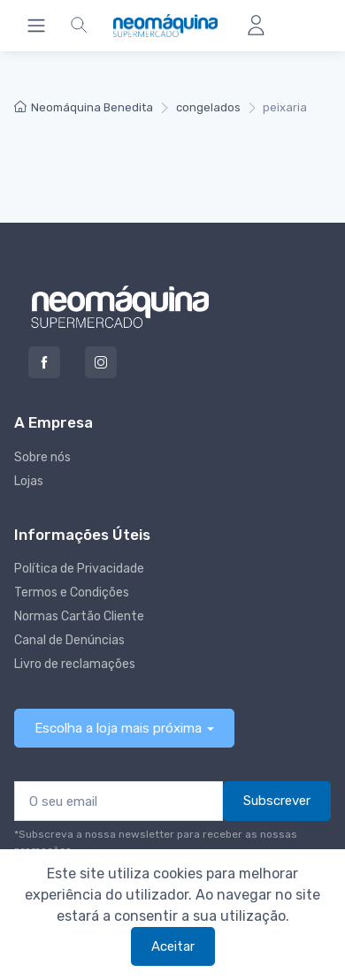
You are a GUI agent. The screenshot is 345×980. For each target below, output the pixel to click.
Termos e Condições (72, 593)
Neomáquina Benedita (84, 107)
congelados (208, 107)
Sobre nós (42, 457)
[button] (79, 26)
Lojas (29, 481)
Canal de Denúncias (69, 640)
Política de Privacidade (79, 569)
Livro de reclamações (75, 664)
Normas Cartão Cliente (79, 616)
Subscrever (277, 801)
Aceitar (173, 946)
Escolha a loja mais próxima (118, 728)
